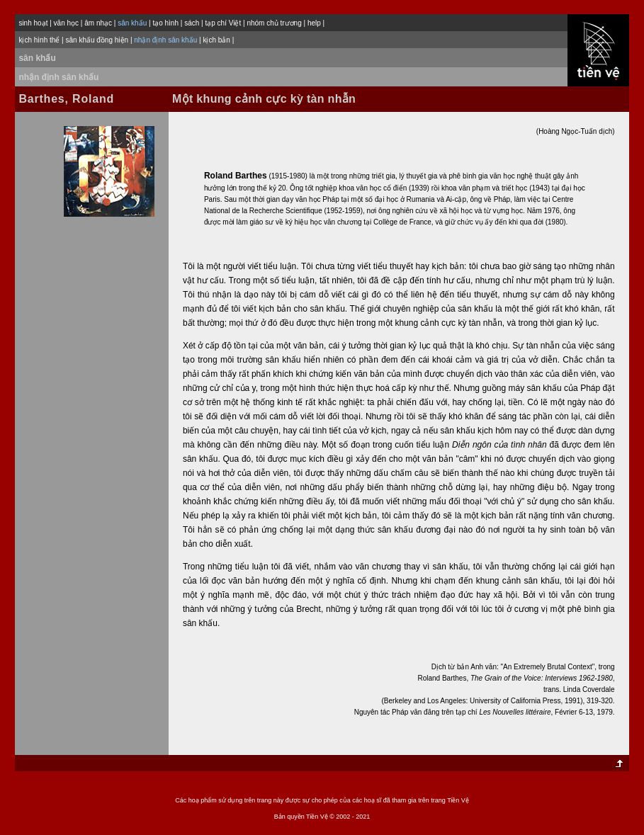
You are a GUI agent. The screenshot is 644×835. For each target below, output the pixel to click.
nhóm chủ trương (274, 23)
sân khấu (37, 58)
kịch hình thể (39, 40)
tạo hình (165, 23)
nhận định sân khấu (58, 77)
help (314, 23)
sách (192, 23)
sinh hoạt (33, 23)
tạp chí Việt (223, 23)
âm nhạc (98, 23)
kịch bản (216, 40)
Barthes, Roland (66, 99)
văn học (66, 23)
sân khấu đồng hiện (97, 40)
